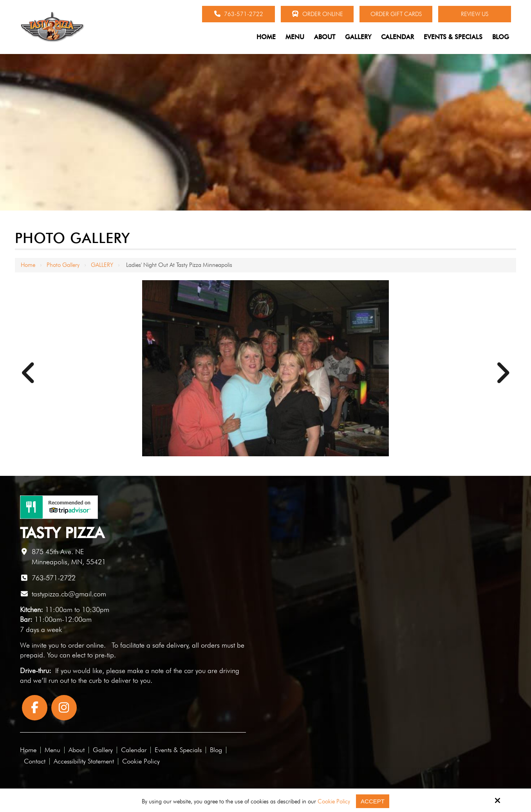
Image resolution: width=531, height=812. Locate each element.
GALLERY (102, 265)
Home (28, 265)
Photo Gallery (63, 265)
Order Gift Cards (396, 14)
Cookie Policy (334, 801)
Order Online (317, 14)
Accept (373, 801)
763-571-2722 (239, 14)
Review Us (475, 14)
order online (86, 645)
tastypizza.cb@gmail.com (69, 594)
